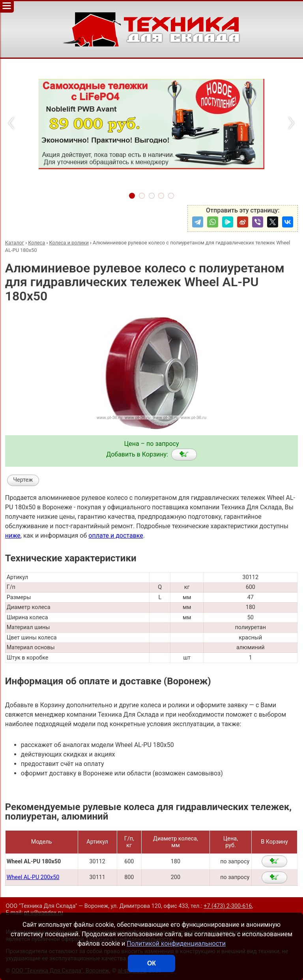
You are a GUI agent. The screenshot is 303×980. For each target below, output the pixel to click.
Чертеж (23, 480)
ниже (13, 536)
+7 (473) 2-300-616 (228, 906)
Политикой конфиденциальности (176, 944)
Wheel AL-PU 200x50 (33, 877)
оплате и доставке (116, 536)
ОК (151, 963)
